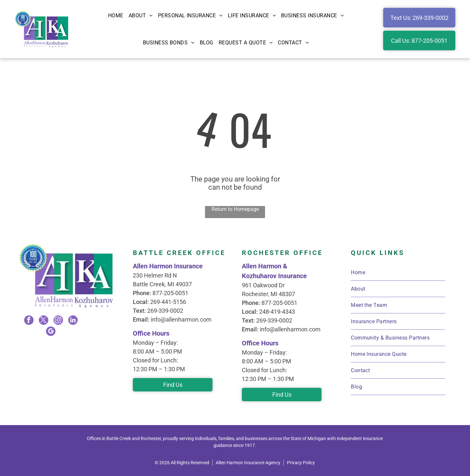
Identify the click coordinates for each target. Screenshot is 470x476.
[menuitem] (116, 16)
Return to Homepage (235, 209)
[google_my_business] (51, 332)
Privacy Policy (301, 463)
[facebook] (29, 321)
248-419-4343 (277, 312)
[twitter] (44, 321)
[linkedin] (72, 321)
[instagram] (58, 321)
